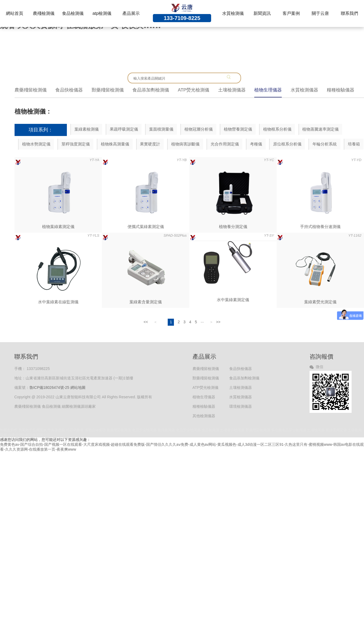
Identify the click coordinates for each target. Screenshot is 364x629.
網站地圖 (78, 387)
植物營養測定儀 (238, 129)
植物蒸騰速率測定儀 (320, 129)
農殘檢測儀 (44, 13)
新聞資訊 (262, 13)
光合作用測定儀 (225, 144)
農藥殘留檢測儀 (31, 90)
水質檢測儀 (233, 13)
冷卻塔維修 (75, 430)
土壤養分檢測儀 (232, 430)
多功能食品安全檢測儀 (289, 430)
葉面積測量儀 (161, 129)
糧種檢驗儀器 (341, 90)
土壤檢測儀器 (232, 90)
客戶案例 (291, 13)
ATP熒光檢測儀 (194, 90)
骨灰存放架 (56, 430)
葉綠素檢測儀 (87, 129)
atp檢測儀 (102, 13)
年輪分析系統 (325, 144)
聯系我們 (349, 13)
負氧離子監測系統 (33, 430)
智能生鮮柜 (9, 430)
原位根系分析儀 (287, 144)
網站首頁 (15, 13)
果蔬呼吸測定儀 (124, 129)
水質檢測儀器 (304, 90)
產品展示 (131, 13)
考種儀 (256, 144)
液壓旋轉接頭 (95, 430)
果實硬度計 (150, 144)
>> (218, 322)
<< (146, 322)
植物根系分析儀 (277, 129)
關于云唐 (320, 13)
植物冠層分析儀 (199, 129)
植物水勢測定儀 (36, 144)
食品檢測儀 (73, 13)
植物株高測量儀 (115, 144)
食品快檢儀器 (69, 90)
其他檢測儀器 (204, 416)
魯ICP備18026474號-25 (49, 387)
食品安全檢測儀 (144, 430)
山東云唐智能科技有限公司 (29, 435)
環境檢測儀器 (241, 406)
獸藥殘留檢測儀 (108, 90)
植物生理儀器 (268, 90)
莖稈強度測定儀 (76, 144)
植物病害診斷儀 (185, 144)
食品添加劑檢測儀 (151, 90)
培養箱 (354, 144)
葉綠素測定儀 (336, 430)
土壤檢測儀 (316, 430)
